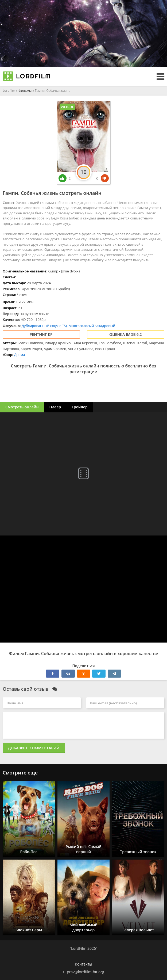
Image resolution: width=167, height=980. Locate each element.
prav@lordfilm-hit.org (86, 972)
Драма (20, 355)
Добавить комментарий (34, 748)
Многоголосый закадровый (92, 326)
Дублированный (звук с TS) (44, 326)
